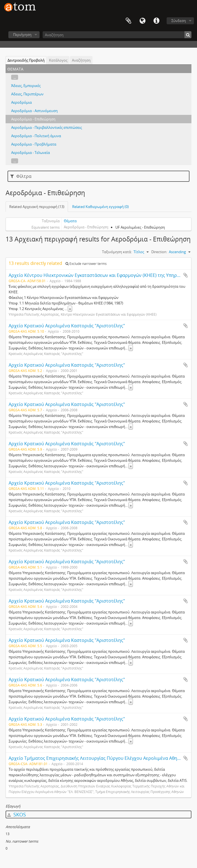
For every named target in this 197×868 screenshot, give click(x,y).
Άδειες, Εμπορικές (26, 86)
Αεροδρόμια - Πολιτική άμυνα (36, 136)
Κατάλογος (58, 60)
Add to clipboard (186, 275)
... (15, 77)
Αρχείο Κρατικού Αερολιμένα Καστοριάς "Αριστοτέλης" (67, 326)
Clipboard (128, 21)
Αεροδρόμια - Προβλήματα (34, 144)
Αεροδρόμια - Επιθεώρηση (33, 119)
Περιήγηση (22, 35)
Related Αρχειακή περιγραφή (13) (37, 207)
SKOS (17, 814)
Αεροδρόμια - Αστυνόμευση (34, 111)
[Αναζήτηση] (117, 35)
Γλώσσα (142, 21)
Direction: (159, 252)
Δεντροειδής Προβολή (26, 60)
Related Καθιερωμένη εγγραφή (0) (100, 207)
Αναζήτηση (81, 60)
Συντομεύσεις (156, 21)
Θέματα (70, 221)
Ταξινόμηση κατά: (117, 252)
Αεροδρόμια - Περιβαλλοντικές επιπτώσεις (47, 127)
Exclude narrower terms (86, 264)
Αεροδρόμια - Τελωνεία (31, 153)
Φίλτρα (21, 176)
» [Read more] (70, 309)
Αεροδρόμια (21, 102)
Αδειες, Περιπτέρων (27, 94)
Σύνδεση (179, 21)
